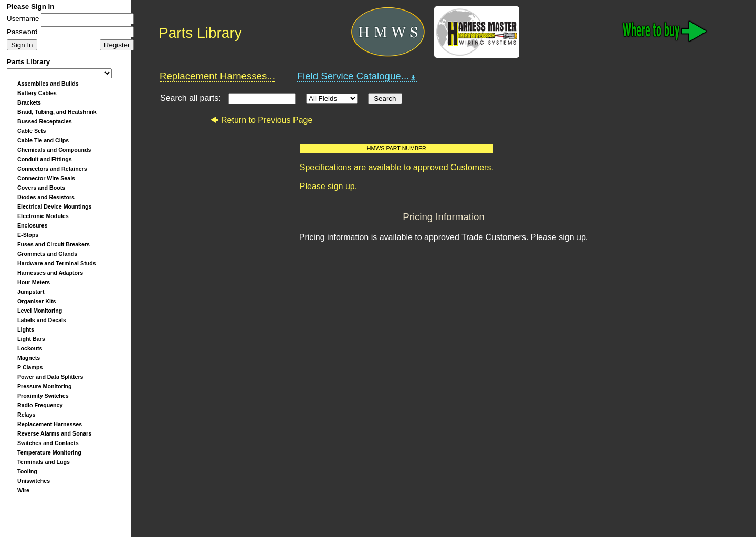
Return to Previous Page (261, 120)
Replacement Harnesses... (217, 76)
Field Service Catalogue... (358, 76)
